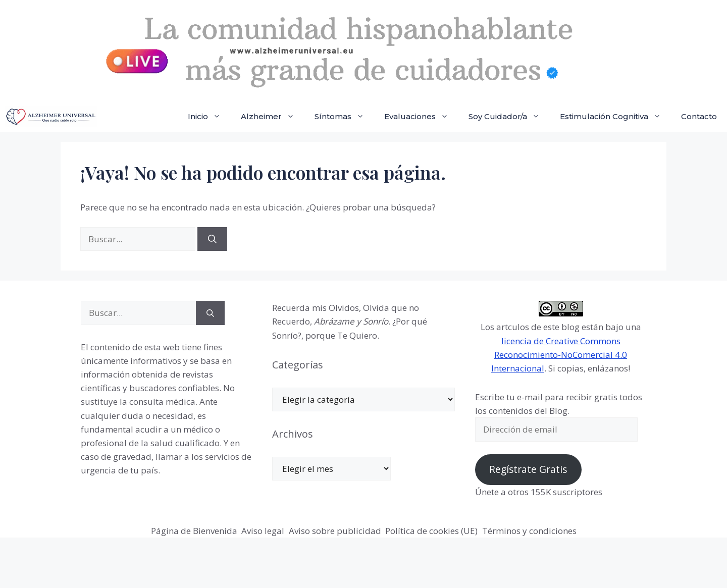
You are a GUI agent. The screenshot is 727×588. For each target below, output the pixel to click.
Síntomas (344, 117)
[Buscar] (212, 239)
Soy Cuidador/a (509, 117)
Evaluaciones (421, 117)
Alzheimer (273, 117)
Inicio (209, 117)
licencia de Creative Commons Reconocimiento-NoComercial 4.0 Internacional (559, 355)
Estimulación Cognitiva (615, 117)
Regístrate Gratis (528, 469)
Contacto (699, 116)
